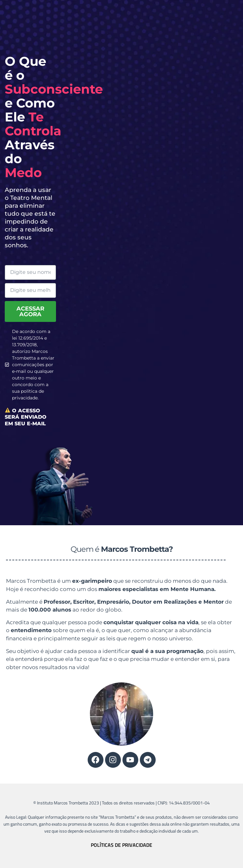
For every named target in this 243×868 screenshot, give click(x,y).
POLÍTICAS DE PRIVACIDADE (121, 845)
